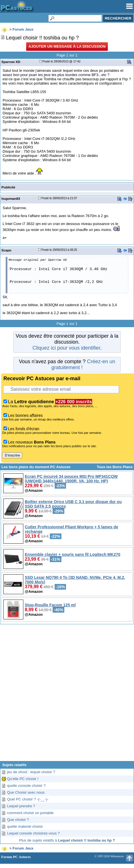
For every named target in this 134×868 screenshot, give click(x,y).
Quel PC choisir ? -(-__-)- (28, 799)
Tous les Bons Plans (115, 467)
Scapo (6, 250)
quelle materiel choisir (25, 826)
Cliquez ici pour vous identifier (66, 348)
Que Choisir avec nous (26, 792)
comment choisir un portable (30, 813)
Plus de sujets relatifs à (67, 840)
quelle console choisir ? (26, 786)
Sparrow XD (11, 62)
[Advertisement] (66, 695)
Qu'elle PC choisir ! (23, 779)
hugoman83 (11, 198)
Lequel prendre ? (21, 806)
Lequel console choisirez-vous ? (33, 833)
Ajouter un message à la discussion (67, 46)
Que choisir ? (18, 820)
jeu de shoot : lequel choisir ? (31, 772)
